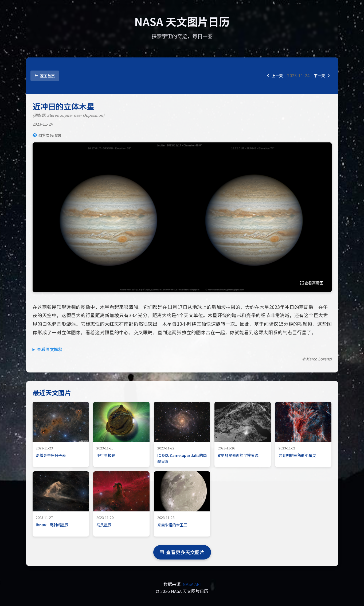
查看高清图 (312, 283)
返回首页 (45, 76)
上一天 (272, 76)
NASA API (192, 585)
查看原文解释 (50, 350)
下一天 (321, 76)
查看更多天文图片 (182, 553)
